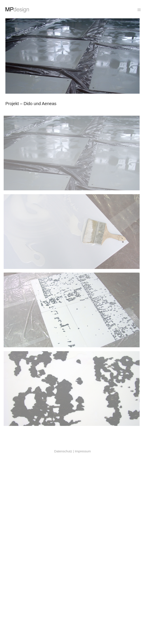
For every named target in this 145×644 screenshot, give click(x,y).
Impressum (83, 451)
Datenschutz (63, 451)
